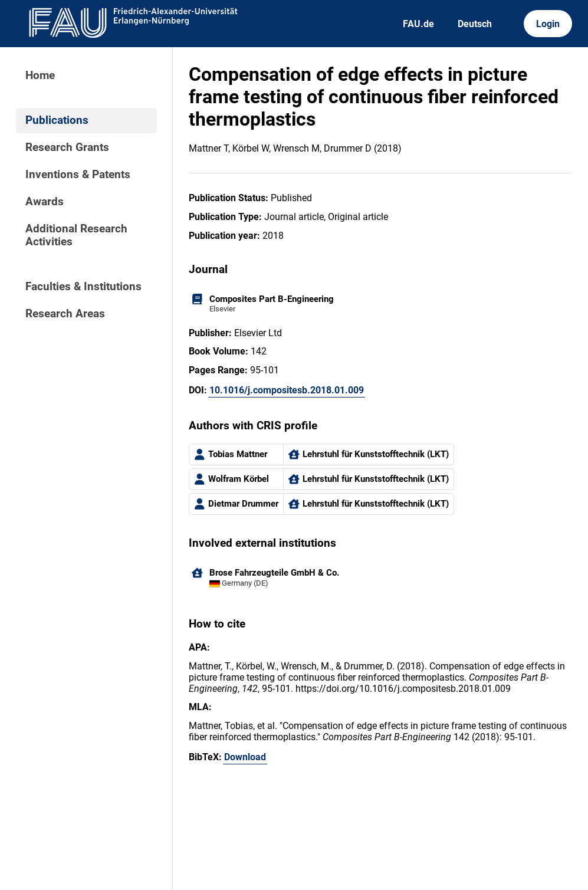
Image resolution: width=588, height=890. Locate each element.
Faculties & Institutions (83, 287)
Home (40, 75)
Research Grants (67, 147)
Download (245, 757)
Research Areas (65, 314)
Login (548, 24)
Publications (57, 120)
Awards (45, 202)
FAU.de (418, 24)
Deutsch (475, 24)
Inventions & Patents (78, 175)
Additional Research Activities (76, 235)
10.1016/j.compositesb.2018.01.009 (287, 390)
